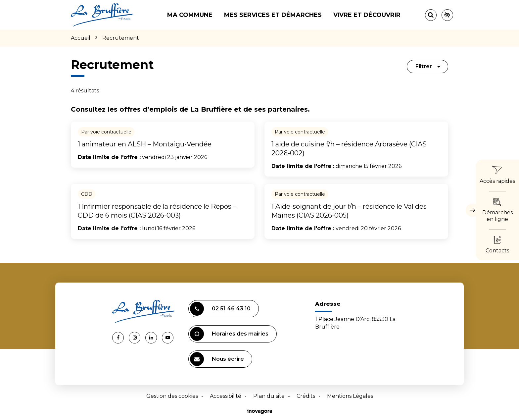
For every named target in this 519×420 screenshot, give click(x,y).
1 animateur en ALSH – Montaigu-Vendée (145, 144)
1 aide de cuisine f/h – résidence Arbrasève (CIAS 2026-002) (349, 149)
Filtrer (428, 66)
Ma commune (190, 15)
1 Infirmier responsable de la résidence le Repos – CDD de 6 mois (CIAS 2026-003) (157, 211)
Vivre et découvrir (367, 15)
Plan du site (269, 396)
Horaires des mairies (229, 334)
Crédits (306, 396)
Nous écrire (217, 359)
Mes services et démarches (273, 15)
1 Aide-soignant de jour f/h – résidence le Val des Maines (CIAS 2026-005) (349, 211)
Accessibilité (226, 396)
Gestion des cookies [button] (172, 396)
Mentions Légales (350, 396)
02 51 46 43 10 (220, 309)
